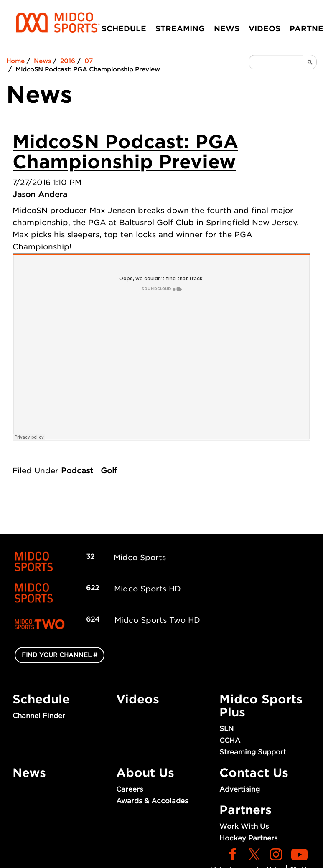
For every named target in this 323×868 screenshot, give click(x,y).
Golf (109, 471)
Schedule (124, 29)
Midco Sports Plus (261, 706)
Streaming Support (253, 752)
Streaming (180, 29)
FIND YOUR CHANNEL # (60, 655)
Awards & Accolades (152, 801)
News (227, 29)
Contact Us (254, 773)
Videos (265, 29)
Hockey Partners (248, 838)
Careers (130, 789)
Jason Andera (40, 194)
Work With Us (244, 826)
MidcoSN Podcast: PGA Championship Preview (125, 152)
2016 (68, 61)
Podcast (77, 471)
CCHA (230, 740)
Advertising (240, 789)
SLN (226, 729)
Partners (245, 810)
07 (89, 61)
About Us (145, 773)
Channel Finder (39, 716)
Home (15, 61)
